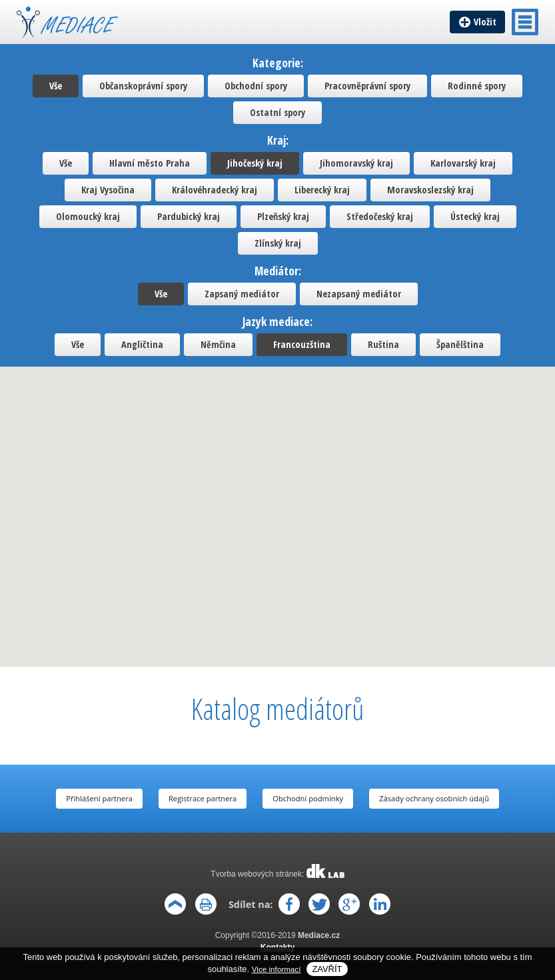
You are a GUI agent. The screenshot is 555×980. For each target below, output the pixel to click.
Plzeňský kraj (283, 216)
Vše (56, 86)
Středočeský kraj (380, 216)
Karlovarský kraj (463, 163)
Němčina (218, 344)
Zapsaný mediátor (242, 294)
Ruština (383, 344)
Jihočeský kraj (255, 163)
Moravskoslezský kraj (430, 190)
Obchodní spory (256, 86)
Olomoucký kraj (88, 216)
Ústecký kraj (475, 216)
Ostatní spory (277, 112)
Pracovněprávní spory (367, 86)
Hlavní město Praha (150, 163)
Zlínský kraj (278, 243)
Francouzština (302, 344)
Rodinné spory (477, 86)
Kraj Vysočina (108, 190)
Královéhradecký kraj (215, 190)
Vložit (485, 22)
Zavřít (327, 969)
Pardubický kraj (189, 216)
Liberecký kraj (322, 190)
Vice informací (277, 969)
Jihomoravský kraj (356, 163)
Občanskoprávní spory (143, 86)
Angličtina (142, 344)
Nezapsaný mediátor (359, 294)
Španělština (460, 344)
